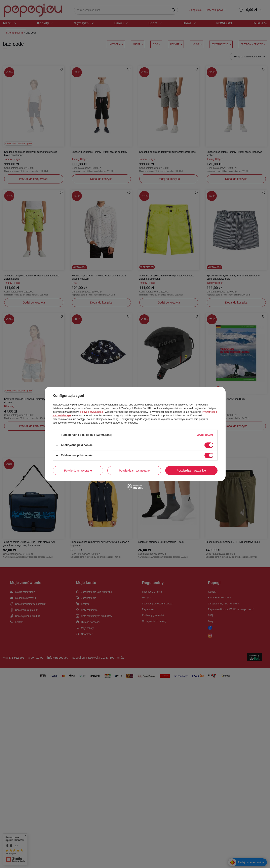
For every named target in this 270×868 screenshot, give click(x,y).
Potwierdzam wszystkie (191, 471)
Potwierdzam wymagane (134, 471)
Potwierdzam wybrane (78, 471)
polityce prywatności (92, 412)
